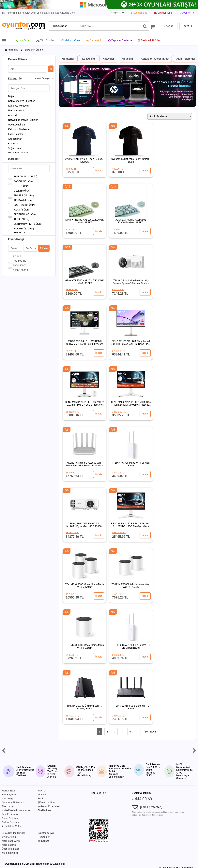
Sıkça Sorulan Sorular (13, 833)
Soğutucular (15, 148)
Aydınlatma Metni (11, 826)
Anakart (12, 115)
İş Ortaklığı (8, 799)
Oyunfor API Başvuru (13, 803)
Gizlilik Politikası (11, 822)
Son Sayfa (150, 732)
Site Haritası (44, 810)
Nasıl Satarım (9, 845)
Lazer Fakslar (16, 134)
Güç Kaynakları (16, 125)
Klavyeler (108, 59)
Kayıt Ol (42, 791)
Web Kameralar (17, 110)
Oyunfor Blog (9, 837)
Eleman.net (44, 837)
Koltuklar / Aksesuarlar (155, 59)
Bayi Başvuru (9, 795)
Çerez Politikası (10, 818)
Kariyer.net (43, 841)
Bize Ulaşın (8, 806)
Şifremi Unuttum (47, 803)
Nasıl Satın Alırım (11, 841)
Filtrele (44, 248)
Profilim (42, 799)
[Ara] (145, 26)
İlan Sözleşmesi (10, 814)
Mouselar (127, 59)
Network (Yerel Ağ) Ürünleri (23, 120)
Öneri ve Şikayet (10, 849)
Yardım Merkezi (10, 853)
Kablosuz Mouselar (19, 106)
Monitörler (68, 59)
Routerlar (13, 144)
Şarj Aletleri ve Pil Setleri (22, 101)
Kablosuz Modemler (19, 129)
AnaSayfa (13, 50)
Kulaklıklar (89, 59)
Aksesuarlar (15, 139)
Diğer (11, 96)
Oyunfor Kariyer (46, 833)
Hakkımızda (8, 791)
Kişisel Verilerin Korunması (16, 810)
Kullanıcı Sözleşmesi (49, 806)
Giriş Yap (42, 795)
